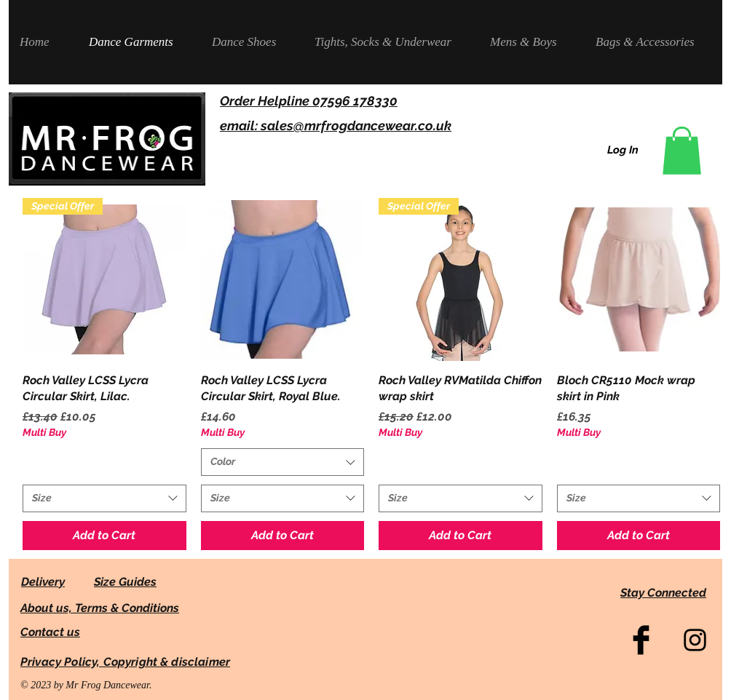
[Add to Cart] (104, 536)
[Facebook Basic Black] (641, 640)
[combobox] (104, 498)
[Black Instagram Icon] (695, 640)
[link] (682, 151)
